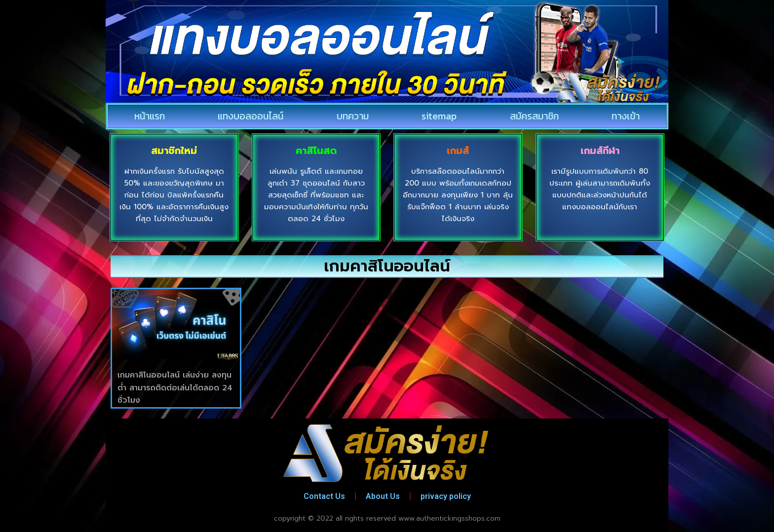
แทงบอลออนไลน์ (251, 116)
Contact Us (324, 496)
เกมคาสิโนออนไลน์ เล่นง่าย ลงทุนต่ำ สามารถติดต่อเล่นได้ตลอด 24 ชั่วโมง (175, 388)
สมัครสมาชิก (534, 116)
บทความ (353, 116)
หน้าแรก (150, 116)
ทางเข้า (626, 116)
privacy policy (446, 496)
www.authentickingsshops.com (449, 518)
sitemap (439, 116)
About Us (383, 496)
